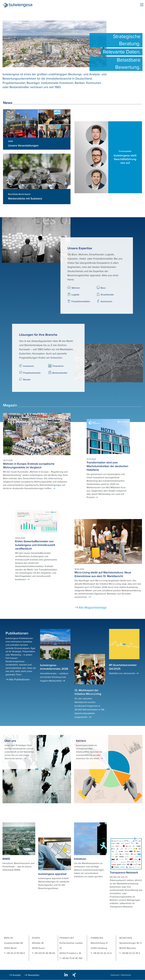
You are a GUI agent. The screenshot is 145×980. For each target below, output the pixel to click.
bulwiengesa (24, 5)
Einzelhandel (107, 295)
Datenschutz (126, 975)
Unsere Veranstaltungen (23, 146)
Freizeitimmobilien (81, 301)
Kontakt (17, 975)
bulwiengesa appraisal (52, 874)
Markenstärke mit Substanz (25, 199)
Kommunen (106, 301)
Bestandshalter (60, 373)
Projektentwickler (32, 373)
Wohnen (76, 288)
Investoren (28, 366)
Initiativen (80, 859)
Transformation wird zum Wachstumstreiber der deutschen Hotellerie (107, 466)
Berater (27, 380)
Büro (103, 288)
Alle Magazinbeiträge (93, 608)
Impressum (115, 975)
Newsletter (34, 975)
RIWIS (6, 859)
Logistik (75, 295)
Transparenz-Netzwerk (124, 873)
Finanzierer (58, 366)
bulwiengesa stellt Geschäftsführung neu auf (125, 159)
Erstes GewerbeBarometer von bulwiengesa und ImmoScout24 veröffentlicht (35, 545)
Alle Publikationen (19, 680)
